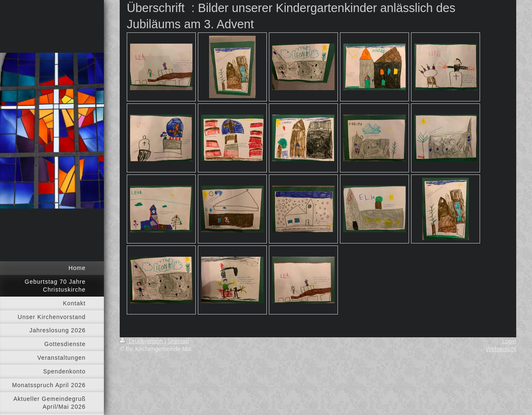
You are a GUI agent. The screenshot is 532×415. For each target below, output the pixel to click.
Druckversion (142, 341)
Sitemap (178, 341)
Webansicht (501, 349)
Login (509, 341)
